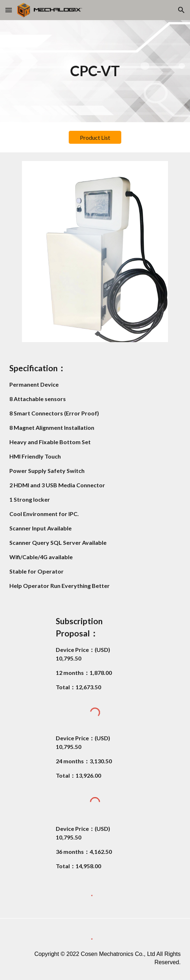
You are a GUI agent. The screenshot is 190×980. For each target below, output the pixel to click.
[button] (9, 10)
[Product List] (95, 137)
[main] (95, 71)
